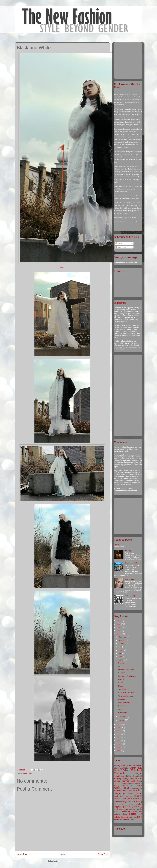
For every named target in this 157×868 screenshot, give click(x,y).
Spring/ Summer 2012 (132, 778)
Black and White (124, 703)
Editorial (119, 773)
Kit (119, 666)
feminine (117, 799)
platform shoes (121, 814)
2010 (119, 747)
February (122, 717)
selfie (135, 817)
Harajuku (138, 773)
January (122, 720)
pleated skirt (136, 814)
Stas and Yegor (131, 596)
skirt (140, 817)
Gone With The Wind (126, 693)
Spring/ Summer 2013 (125, 781)
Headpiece (119, 776)
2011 (119, 744)
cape (123, 794)
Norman (121, 663)
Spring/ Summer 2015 (134, 783)
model (139, 809)
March (121, 660)
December (123, 637)
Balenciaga (122, 713)
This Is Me (122, 689)
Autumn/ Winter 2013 (125, 770)
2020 (119, 627)
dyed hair (119, 796)
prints (130, 817)
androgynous (137, 788)
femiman (138, 796)
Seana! (117, 544)
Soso (120, 709)
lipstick (125, 807)
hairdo (116, 802)
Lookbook (138, 776)
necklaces (125, 811)
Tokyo (127, 788)
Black (140, 770)
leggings (118, 807)
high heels (129, 801)
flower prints (127, 798)
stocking (126, 820)
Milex (62, 268)
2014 (119, 734)
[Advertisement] (130, 60)
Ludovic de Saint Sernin (127, 676)
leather (139, 804)
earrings (129, 796)
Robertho (122, 699)
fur (141, 798)
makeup (132, 809)
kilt (115, 804)
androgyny (118, 790)
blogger (117, 793)
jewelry (139, 801)
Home (63, 854)
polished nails (120, 817)
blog (140, 790)
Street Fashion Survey (133, 563)
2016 (119, 728)
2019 (119, 631)
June (121, 650)
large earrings (126, 804)
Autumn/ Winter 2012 (131, 768)
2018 (119, 634)
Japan (129, 776)
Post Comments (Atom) (67, 861)
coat (128, 793)
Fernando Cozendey (126, 670)
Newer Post (22, 854)
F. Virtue (121, 683)
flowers (136, 798)
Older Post (103, 854)
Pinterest (122, 680)
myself (116, 812)
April (121, 657)
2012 (119, 741)
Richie (121, 686)
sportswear (118, 820)
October (122, 643)
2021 (119, 624)
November (123, 640)
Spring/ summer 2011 (124, 786)
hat (121, 802)
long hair (133, 807)
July (120, 647)
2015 (119, 731)
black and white (130, 790)
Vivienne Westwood (126, 696)
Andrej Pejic (120, 765)
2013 (119, 737)
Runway (118, 778)
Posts (119, 243)
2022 (119, 621)
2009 (119, 751)
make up (123, 809)
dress (25, 773)
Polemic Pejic (130, 579)
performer (138, 811)
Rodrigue (122, 673)
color (133, 793)
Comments (121, 247)
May (120, 653)
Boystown (122, 706)
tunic (132, 820)
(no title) (128, 551)
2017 (119, 724)
